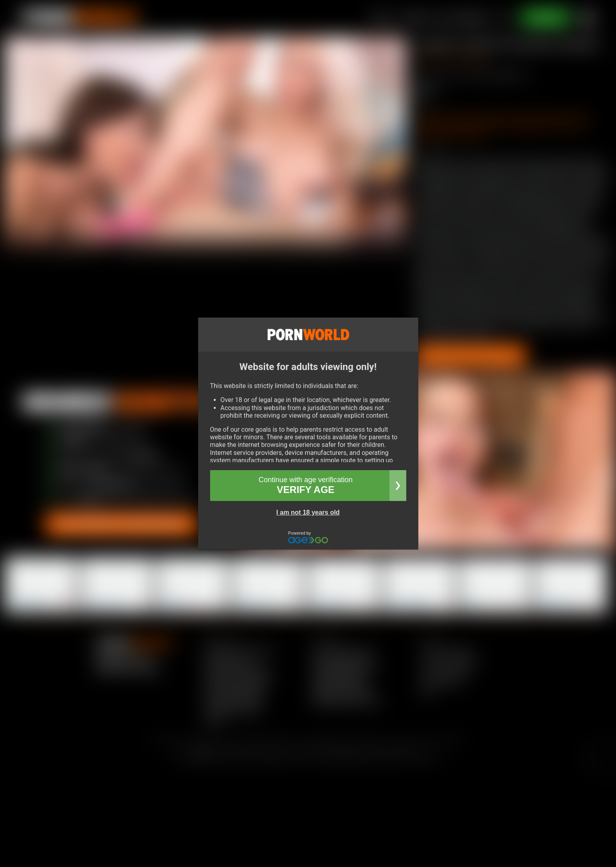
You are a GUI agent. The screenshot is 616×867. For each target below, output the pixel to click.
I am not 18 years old (308, 512)
